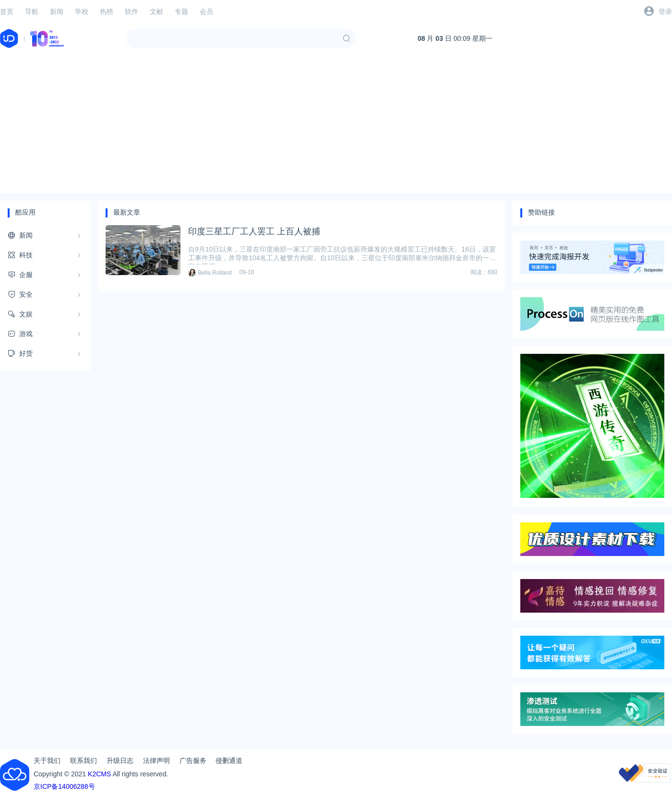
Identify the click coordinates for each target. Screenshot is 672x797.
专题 (181, 12)
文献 (156, 12)
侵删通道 (229, 761)
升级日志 (120, 761)
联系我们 (84, 761)
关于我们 (47, 761)
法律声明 (156, 761)
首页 (7, 12)
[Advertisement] (336, 126)
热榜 (107, 12)
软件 (132, 12)
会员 (206, 12)
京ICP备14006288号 (64, 786)
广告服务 (193, 761)
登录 (665, 12)
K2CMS (99, 774)
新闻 (57, 12)
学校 (82, 12)
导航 (32, 12)
